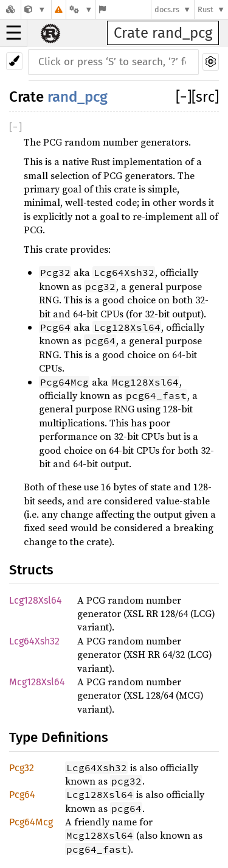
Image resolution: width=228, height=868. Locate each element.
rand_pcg (78, 97)
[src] (205, 97)
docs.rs (167, 9)
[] (184, 97)
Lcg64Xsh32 (34, 641)
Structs (31, 570)
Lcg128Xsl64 (36, 600)
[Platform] (81, 9)
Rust (206, 9)
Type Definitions (59, 737)
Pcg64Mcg (31, 822)
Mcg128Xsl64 (37, 682)
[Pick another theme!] (14, 61)
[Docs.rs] (10, 9)
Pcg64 (22, 795)
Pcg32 (22, 768)
